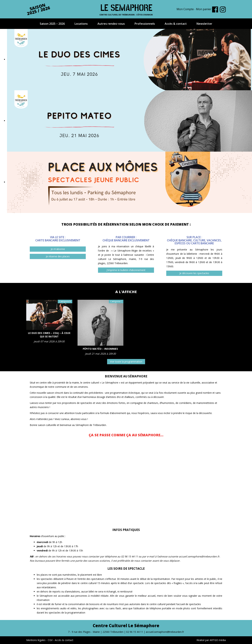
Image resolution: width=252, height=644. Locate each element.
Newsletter (204, 24)
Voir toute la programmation (126, 362)
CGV (50, 640)
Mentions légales (36, 640)
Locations (81, 24)
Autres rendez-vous (111, 24)
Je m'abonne (58, 249)
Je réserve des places (58, 256)
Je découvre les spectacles (194, 273)
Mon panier (204, 9)
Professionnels (145, 24)
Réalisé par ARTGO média (211, 640)
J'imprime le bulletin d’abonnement (126, 270)
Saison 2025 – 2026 (52, 24)
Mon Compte (185, 9)
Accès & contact (176, 24)
